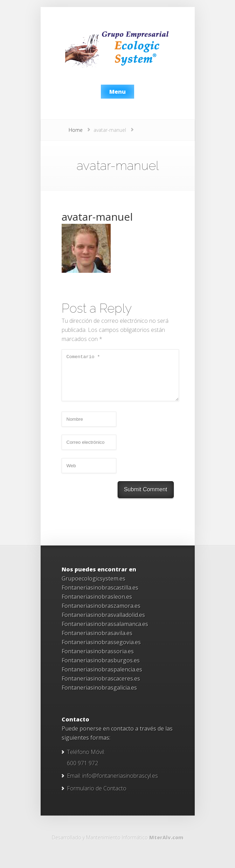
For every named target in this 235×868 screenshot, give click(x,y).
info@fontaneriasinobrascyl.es (120, 784)
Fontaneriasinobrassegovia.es (101, 650)
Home (76, 130)
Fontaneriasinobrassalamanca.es (105, 632)
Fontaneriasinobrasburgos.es (101, 669)
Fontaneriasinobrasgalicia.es (99, 696)
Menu (117, 92)
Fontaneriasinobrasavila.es (97, 641)
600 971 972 (82, 771)
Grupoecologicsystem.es (94, 587)
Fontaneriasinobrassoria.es (98, 660)
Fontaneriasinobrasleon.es (97, 605)
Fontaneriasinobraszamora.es (101, 614)
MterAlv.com (166, 846)
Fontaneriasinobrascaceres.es (101, 687)
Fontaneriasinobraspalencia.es (102, 678)
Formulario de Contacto (97, 797)
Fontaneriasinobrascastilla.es (100, 596)
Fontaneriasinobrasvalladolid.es (103, 623)
